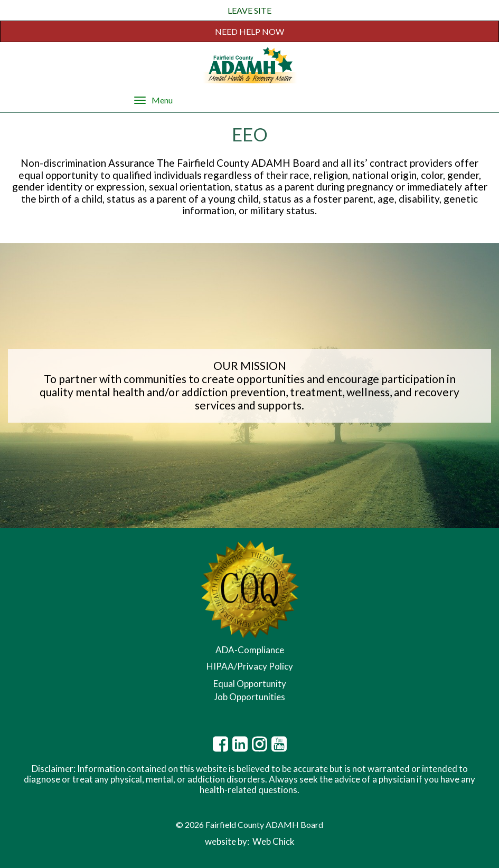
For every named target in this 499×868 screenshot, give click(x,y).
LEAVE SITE (250, 10)
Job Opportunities (250, 697)
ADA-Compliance (250, 650)
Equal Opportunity (250, 684)
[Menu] (140, 100)
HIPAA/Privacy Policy (250, 666)
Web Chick (274, 841)
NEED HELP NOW (250, 31)
